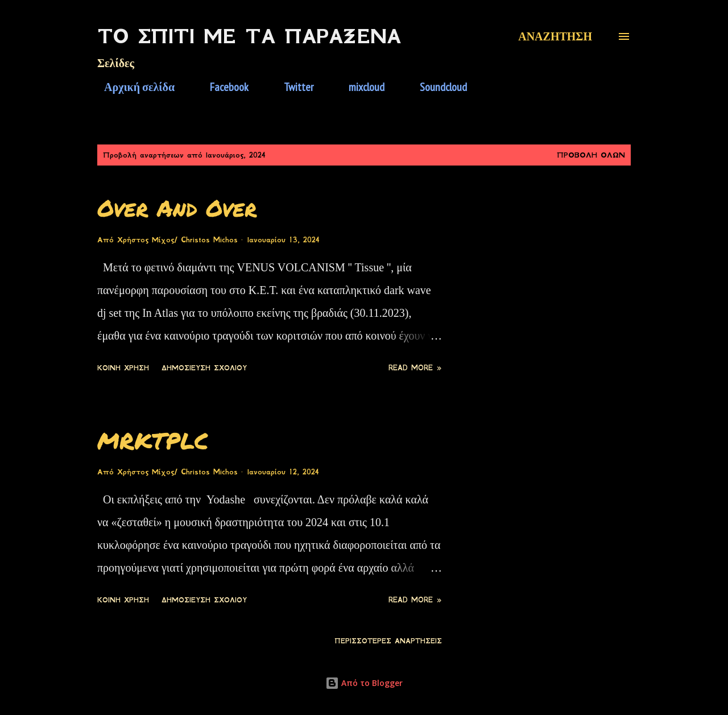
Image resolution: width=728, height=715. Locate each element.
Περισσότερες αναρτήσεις (388, 641)
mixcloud (360, 87)
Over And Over (177, 208)
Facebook (222, 87)
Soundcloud (437, 87)
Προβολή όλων (591, 155)
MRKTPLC (153, 441)
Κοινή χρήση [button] (123, 368)
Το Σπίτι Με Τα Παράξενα (249, 36)
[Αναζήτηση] (555, 36)
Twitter (292, 87)
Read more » (415, 368)
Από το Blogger (364, 683)
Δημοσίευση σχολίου (204, 368)
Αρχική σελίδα (133, 87)
